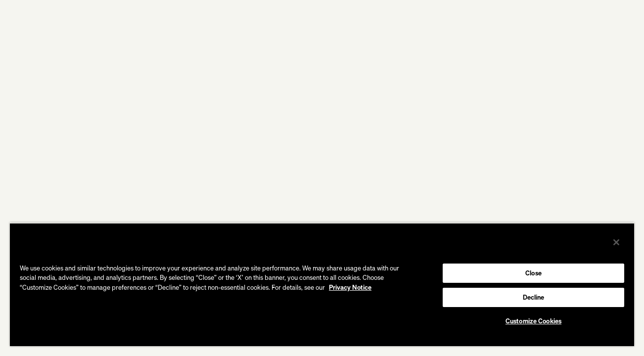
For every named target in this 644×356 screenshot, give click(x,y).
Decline (534, 297)
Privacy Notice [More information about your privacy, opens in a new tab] (350, 287)
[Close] (616, 242)
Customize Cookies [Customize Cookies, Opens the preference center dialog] (533, 321)
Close (533, 273)
